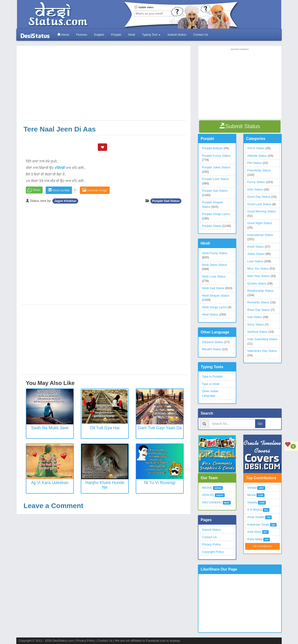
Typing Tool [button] (151, 35)
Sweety (252, 502)
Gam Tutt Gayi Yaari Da (160, 428)
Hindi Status (210, 314)
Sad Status (255, 317)
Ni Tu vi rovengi (160, 483)
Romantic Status (258, 302)
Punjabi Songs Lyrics (216, 214)
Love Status (255, 261)
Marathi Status (212, 349)
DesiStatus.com (63, 641)
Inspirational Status (260, 235)
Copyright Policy (213, 552)
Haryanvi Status (213, 342)
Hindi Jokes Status (214, 265)
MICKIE (207, 488)
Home (63, 35)
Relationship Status (260, 291)
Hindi (132, 35)
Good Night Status (260, 223)
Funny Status (256, 182)
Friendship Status (259, 170)
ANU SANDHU (212, 502)
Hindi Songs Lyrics (214, 307)
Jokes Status (256, 254)
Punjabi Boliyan (212, 148)
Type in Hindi (211, 384)
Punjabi (116, 35)
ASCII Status (256, 148)
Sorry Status (256, 324)
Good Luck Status (259, 204)
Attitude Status (257, 156)
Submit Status (177, 35)
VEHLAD (208, 495)
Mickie (252, 495)
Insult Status (256, 247)
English (99, 35)
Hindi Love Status (214, 276)
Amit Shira (254, 532)
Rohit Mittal (255, 539)
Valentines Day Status (262, 351)
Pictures (82, 35)
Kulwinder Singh (258, 525)
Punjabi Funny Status (216, 156)
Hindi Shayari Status (216, 296)
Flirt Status (254, 163)
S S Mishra (255, 510)
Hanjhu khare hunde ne (105, 485)
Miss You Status (258, 268)
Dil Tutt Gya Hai (105, 428)
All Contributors (262, 546)
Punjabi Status (212, 226)
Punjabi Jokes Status (216, 167)
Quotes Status (257, 283)
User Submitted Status (262, 339)
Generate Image (95, 190)
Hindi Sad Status (213, 288)
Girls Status (255, 189)
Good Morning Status (262, 211)
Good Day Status (259, 197)
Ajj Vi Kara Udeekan (50, 483)
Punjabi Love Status (215, 179)
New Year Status (258, 276)
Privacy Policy (211, 544)
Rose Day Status (259, 310)
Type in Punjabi (212, 376)
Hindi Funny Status (215, 253)
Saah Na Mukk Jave (50, 428)
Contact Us (201, 35)
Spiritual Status (257, 332)
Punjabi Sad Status (166, 201)
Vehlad (252, 488)
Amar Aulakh (256, 517)
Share (36, 190)
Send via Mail (59, 190)
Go (260, 424)
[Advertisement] (105, 85)
